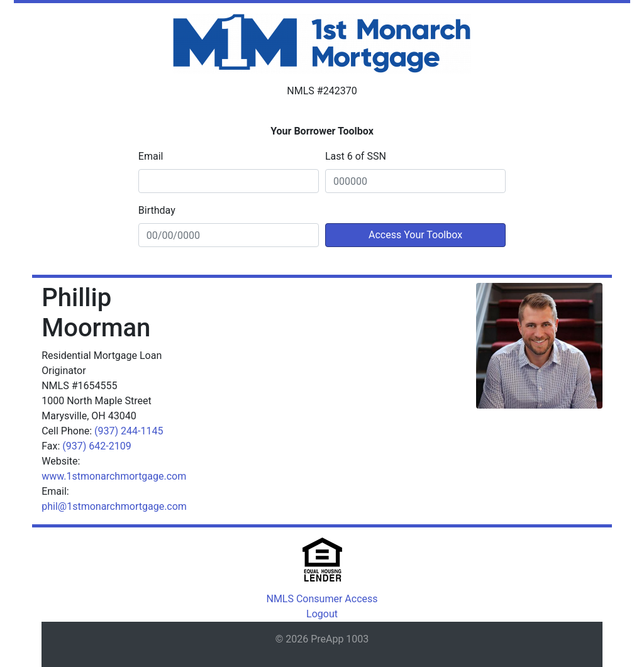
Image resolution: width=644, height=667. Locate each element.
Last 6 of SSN (356, 156)
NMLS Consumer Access (322, 599)
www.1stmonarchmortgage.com (114, 476)
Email (151, 156)
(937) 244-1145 (129, 431)
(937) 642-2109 (97, 446)
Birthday (157, 210)
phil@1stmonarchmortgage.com (114, 506)
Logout (322, 614)
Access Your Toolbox (415, 235)
